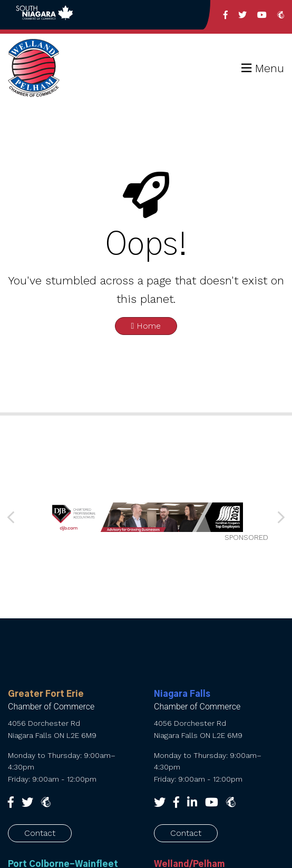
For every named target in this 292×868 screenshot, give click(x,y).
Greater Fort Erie (46, 694)
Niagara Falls (182, 694)
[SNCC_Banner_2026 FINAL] (146, 517)
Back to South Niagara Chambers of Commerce (45, 15)
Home (146, 326)
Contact (40, 833)
